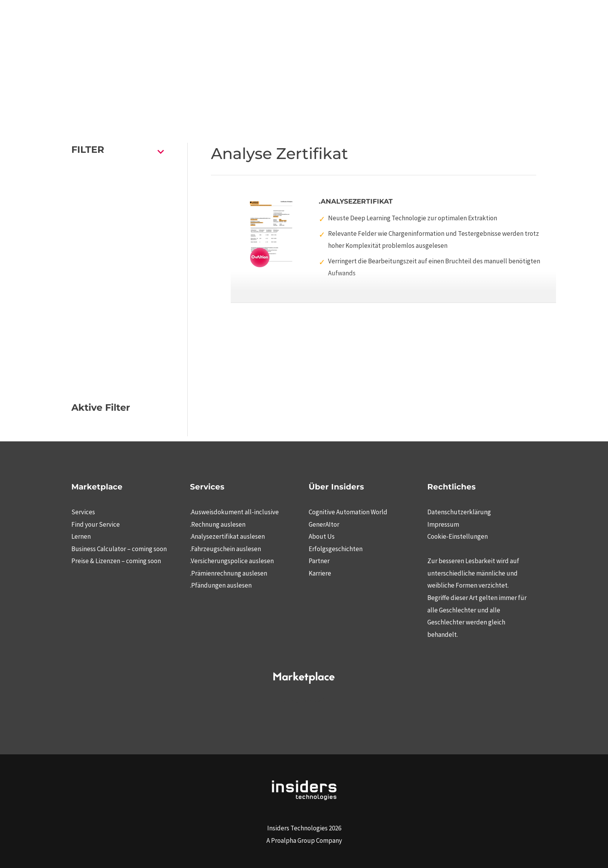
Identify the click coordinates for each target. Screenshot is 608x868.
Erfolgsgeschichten (336, 549)
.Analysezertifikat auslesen (227, 536)
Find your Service (96, 524)
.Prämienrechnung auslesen (229, 573)
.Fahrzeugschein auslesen (225, 549)
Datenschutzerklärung (459, 512)
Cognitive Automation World (348, 512)
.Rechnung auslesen (218, 524)
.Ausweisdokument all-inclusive (234, 512)
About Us (322, 536)
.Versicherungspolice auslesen (232, 561)
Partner (319, 561)
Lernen (81, 536)
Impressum (443, 524)
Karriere (320, 573)
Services (83, 512)
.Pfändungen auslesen (221, 585)
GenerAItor (324, 524)
